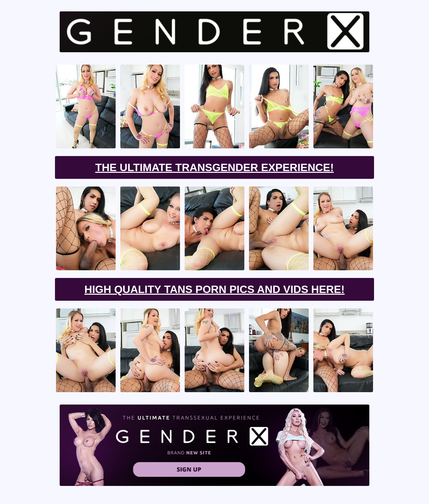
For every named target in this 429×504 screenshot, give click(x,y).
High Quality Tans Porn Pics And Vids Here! (214, 289)
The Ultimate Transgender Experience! (214, 167)
